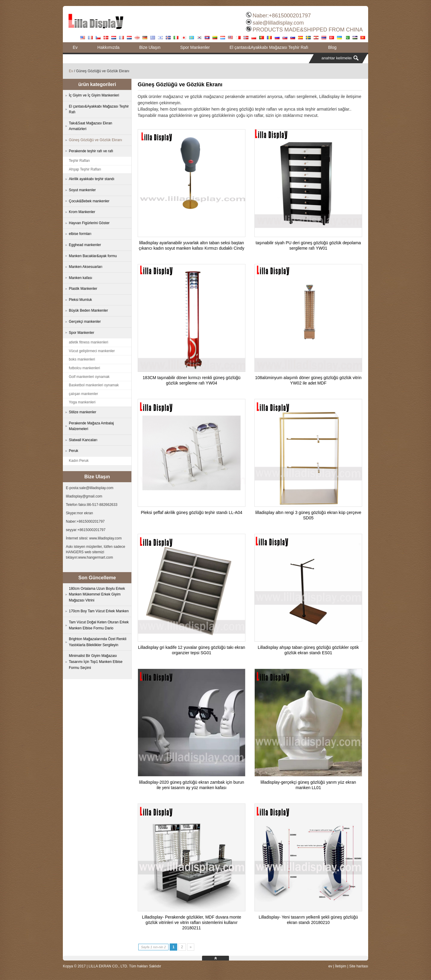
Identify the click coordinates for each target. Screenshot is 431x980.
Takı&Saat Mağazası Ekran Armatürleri (91, 126)
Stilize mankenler (82, 412)
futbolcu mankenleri (84, 368)
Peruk (73, 451)
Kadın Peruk (79, 461)
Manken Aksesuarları (86, 267)
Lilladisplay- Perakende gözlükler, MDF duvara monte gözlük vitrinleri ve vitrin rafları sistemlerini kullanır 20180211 (192, 922)
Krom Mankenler (82, 212)
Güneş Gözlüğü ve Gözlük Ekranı (95, 140)
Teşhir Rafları (79, 161)
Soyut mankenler (82, 190)
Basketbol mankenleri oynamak (94, 385)
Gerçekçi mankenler (85, 322)
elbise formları (80, 234)
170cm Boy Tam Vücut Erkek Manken (99, 611)
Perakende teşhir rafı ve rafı (91, 151)
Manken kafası (81, 278)
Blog (332, 47)
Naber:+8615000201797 (282, 16)
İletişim (340, 966)
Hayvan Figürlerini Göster (89, 223)
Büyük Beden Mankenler (88, 310)
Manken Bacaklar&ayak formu (93, 256)
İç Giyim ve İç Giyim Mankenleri (94, 95)
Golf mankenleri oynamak (89, 377)
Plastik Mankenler (83, 289)
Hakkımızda (108, 47)
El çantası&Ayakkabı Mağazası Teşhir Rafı (269, 47)
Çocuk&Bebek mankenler (89, 201)
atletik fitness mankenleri (88, 342)
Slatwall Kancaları (83, 440)
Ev (75, 47)
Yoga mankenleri (82, 402)
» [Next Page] (191, 947)
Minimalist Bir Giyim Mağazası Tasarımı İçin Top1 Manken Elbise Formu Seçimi (96, 662)
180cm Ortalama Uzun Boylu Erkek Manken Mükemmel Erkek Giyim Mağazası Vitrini (97, 594)
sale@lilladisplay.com (278, 23)
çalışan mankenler (83, 394)
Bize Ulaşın (150, 47)
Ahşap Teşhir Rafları (85, 169)
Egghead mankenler (85, 245)
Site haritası (359, 966)
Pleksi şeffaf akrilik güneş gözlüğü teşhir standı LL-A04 (191, 512)
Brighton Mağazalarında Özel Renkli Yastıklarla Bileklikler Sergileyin (98, 642)
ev (330, 966)
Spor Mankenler (195, 47)
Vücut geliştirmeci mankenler (92, 351)
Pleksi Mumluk (80, 300)
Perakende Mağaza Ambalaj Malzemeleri (91, 426)
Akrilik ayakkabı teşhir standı (92, 179)
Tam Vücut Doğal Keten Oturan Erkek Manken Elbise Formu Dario (99, 625)
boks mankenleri (82, 359)
